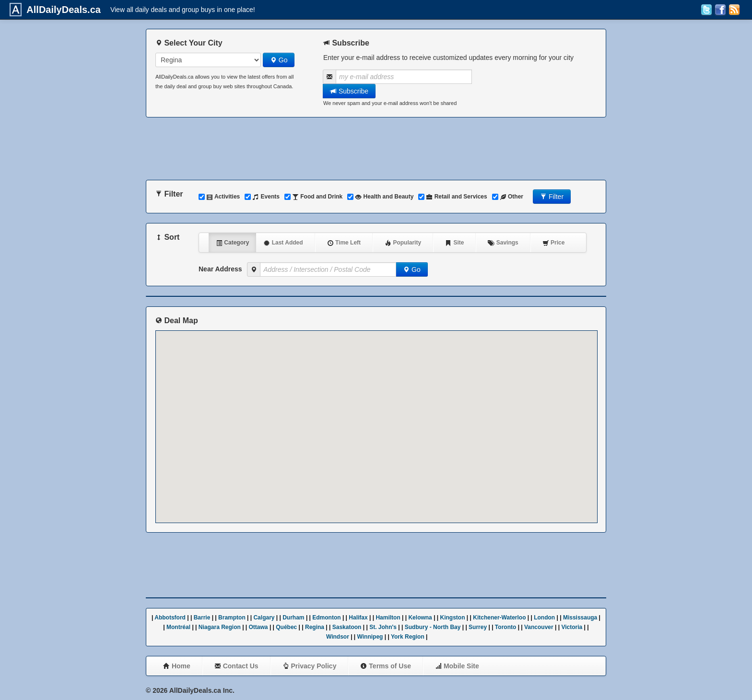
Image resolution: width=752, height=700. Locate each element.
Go (279, 60)
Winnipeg (370, 637)
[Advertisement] (376, 149)
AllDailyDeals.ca (61, 10)
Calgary (264, 618)
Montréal (178, 627)
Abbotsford (170, 618)
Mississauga (580, 618)
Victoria (572, 627)
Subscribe (349, 91)
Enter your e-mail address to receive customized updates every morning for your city (448, 58)
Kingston (453, 618)
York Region (408, 637)
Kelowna (420, 618)
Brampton (232, 618)
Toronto (505, 627)
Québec (286, 627)
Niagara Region (220, 627)
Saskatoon (347, 627)
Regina (315, 627)
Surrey (478, 627)
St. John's (383, 627)
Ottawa (258, 627)
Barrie (202, 618)
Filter (552, 197)
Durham (293, 618)
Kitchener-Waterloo (499, 618)
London (544, 618)
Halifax (358, 618)
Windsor (338, 637)
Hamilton (388, 618)
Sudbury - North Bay (433, 627)
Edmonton (326, 618)
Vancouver (539, 627)
